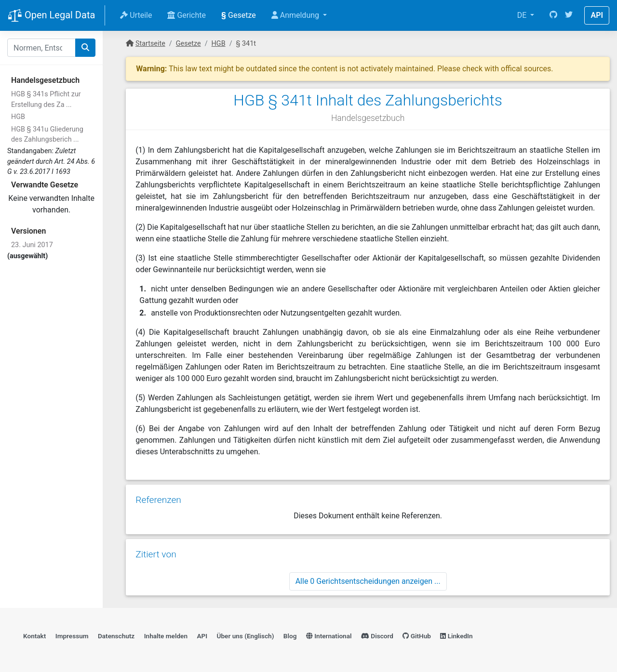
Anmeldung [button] (296, 15)
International (329, 636)
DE (523, 15)
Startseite (150, 44)
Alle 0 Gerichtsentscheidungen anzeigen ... (368, 581)
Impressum (72, 636)
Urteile (136, 15)
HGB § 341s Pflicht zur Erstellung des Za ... (46, 99)
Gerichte (187, 15)
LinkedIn (456, 636)
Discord (377, 636)
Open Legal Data (51, 16)
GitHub (417, 636)
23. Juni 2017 (32, 245)
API (597, 15)
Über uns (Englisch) (246, 636)
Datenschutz (116, 636)
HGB (18, 117)
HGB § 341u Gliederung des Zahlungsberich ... (47, 135)
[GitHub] (553, 15)
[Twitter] (569, 15)
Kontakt (34, 636)
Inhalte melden (166, 636)
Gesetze (239, 15)
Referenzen (158, 500)
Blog (290, 636)
